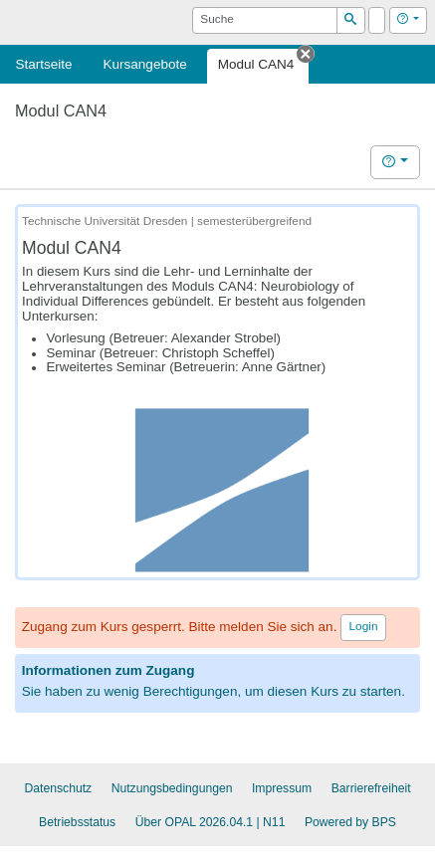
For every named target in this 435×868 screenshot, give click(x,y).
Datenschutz (58, 788)
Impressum (282, 788)
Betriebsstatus (77, 822)
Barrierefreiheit (371, 788)
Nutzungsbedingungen (172, 788)
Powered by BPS (350, 822)
